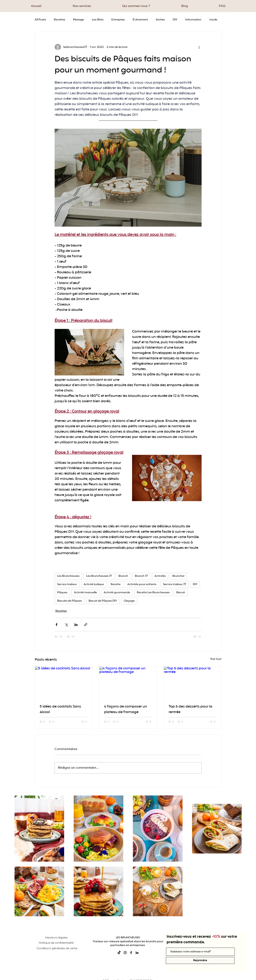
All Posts (40, 20)
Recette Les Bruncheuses (153, 593)
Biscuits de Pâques (70, 601)
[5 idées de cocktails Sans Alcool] (64, 683)
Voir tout (216, 659)
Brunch (123, 576)
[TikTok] (119, 953)
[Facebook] (131, 953)
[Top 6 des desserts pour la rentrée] (193, 683)
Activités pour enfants (142, 584)
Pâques (62, 593)
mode (213, 20)
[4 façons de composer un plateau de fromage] (128, 683)
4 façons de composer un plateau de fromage (126, 709)
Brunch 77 (141, 576)
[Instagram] (125, 953)
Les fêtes (98, 20)
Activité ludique (94, 584)
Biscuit (181, 593)
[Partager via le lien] (86, 625)
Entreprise (118, 20)
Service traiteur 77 (175, 584)
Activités (160, 576)
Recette (116, 584)
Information (193, 20)
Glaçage (129, 601)
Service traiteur (67, 584)
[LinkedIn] (137, 953)
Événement (140, 20)
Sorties (160, 20)
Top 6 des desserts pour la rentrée (190, 709)
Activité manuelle (85, 593)
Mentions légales (56, 938)
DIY (175, 20)
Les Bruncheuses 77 (99, 576)
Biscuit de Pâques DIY (103, 601)
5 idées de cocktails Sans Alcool (60, 709)
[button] (82, 6)
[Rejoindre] (200, 960)
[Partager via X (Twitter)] (66, 625)
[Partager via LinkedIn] (76, 625)
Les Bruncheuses (68, 576)
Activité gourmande (117, 593)
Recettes (59, 20)
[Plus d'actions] (199, 47)
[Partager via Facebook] (57, 625)
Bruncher (178, 576)
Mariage (79, 20)
